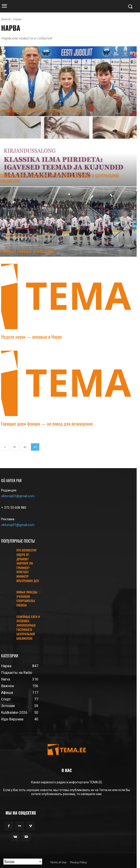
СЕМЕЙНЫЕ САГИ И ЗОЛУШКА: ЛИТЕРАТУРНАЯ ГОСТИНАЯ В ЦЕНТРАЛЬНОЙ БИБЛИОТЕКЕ (28, 627)
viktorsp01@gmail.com (18, 496)
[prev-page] (5, 447)
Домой (6, 19)
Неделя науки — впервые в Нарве (31, 337)
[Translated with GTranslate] (23, 862)
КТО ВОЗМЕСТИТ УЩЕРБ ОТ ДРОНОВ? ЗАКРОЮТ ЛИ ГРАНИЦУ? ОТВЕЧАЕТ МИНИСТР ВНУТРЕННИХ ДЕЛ (28, 565)
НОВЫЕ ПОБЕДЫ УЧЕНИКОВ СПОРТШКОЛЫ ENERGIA (27, 598)
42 (25, 447)
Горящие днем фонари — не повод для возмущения (47, 423)
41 (15, 447)
